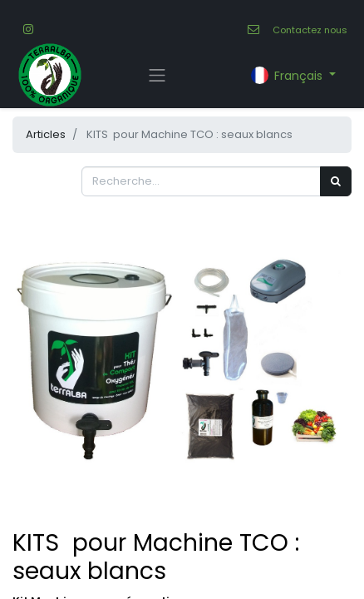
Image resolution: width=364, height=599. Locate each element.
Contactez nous (310, 30)
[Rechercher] (336, 181)
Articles (46, 134)
